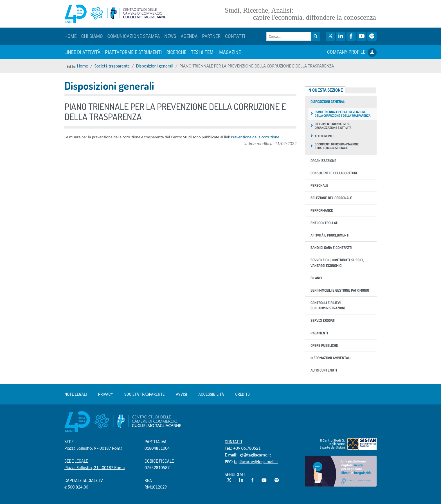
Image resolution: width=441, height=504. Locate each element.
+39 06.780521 (247, 448)
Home (83, 66)
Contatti (233, 442)
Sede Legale (76, 461)
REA (148, 480)
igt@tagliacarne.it (255, 455)
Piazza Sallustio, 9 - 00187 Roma (93, 448)
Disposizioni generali (155, 66)
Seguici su (235, 474)
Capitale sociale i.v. (84, 480)
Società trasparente (112, 66)
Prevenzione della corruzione (255, 137)
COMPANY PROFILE (352, 52)
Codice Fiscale (159, 461)
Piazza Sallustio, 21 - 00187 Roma (95, 468)
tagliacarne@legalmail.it (256, 462)
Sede (69, 442)
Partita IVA (156, 442)
